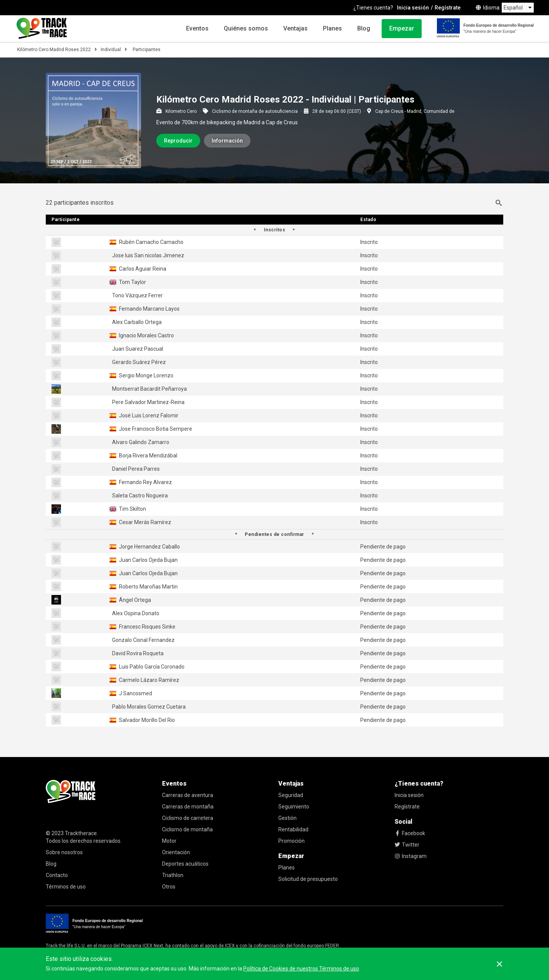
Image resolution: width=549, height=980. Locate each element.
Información (227, 141)
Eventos (197, 28)
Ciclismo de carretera (188, 818)
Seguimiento (294, 807)
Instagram (411, 856)
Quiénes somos (246, 28)
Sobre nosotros (64, 852)
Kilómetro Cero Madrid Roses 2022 (54, 50)
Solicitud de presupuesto (308, 879)
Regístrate (448, 8)
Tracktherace (81, 833)
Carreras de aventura (188, 795)
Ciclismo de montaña (187, 829)
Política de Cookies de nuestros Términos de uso (301, 969)
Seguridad (291, 795)
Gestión (287, 818)
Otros (169, 887)
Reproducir (178, 141)
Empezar (402, 28)
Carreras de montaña (188, 807)
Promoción (291, 841)
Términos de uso (66, 887)
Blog (364, 28)
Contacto (57, 875)
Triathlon (173, 875)
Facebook (410, 833)
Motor (169, 841)
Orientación (176, 852)
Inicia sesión (413, 8)
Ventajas (295, 28)
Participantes (147, 50)
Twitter (407, 845)
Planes (332, 28)
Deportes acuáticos (185, 864)
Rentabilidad (293, 829)
